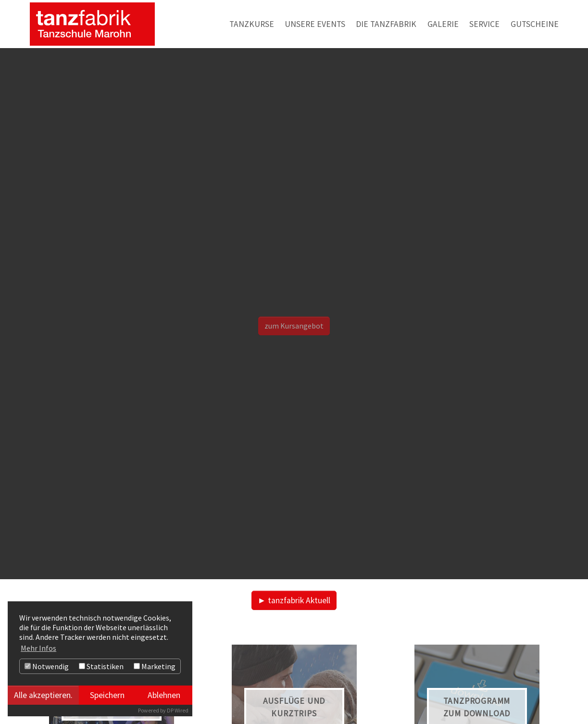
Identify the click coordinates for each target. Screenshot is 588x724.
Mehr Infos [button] (38, 648)
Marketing (155, 666)
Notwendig (47, 666)
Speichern (107, 695)
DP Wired (178, 710)
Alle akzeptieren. (43, 695)
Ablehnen (164, 695)
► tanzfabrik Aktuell (294, 600)
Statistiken (101, 666)
